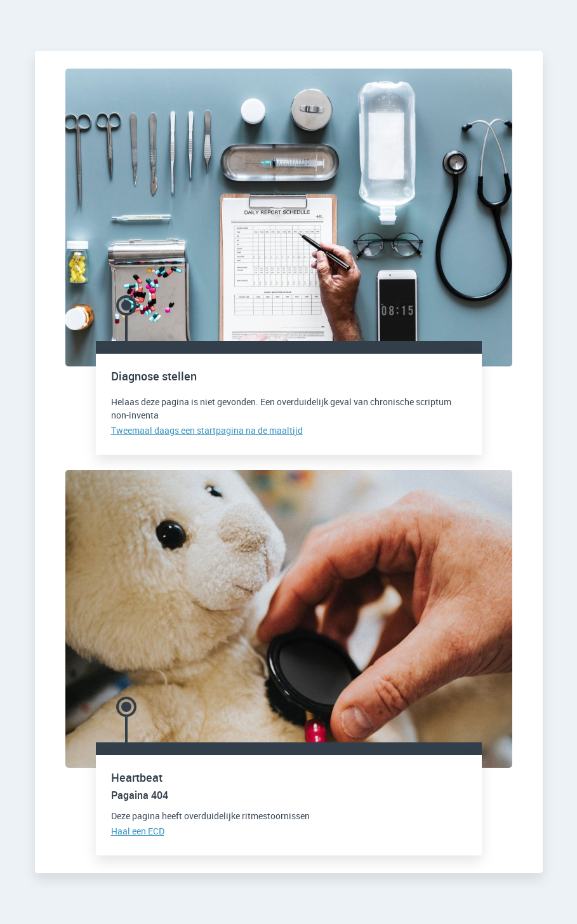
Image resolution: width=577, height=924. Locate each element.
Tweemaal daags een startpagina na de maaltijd (207, 430)
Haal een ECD (138, 831)
